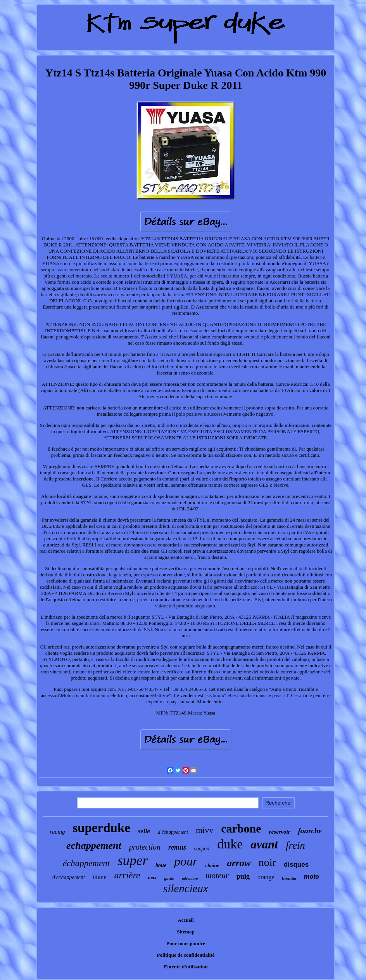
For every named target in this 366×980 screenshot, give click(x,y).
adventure (190, 879)
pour (186, 861)
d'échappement (173, 832)
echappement (94, 846)
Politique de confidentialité (186, 955)
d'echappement (69, 877)
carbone (241, 828)
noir (267, 862)
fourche (310, 831)
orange (266, 877)
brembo (289, 878)
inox (152, 878)
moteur (217, 876)
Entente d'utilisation (186, 967)
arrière (127, 875)
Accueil (186, 920)
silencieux (186, 888)
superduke (101, 828)
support (202, 849)
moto (312, 876)
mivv (205, 830)
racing (57, 832)
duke (230, 844)
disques (296, 865)
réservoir (280, 832)
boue (161, 865)
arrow (239, 863)
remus (177, 847)
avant (264, 844)
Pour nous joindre (186, 943)
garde (169, 878)
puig (243, 876)
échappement (86, 863)
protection (145, 847)
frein (295, 845)
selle (144, 831)
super (133, 861)
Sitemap (186, 932)
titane (100, 877)
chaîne (212, 865)
